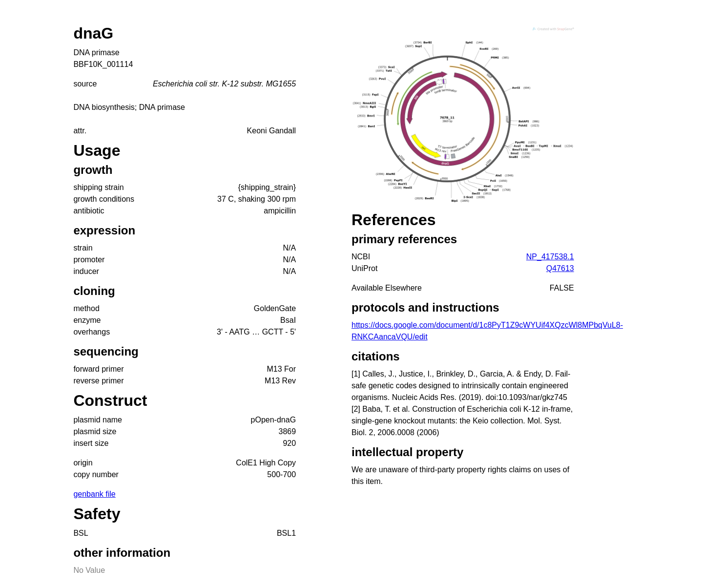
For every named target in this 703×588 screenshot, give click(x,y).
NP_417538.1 (550, 257)
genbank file (94, 494)
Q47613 (560, 268)
